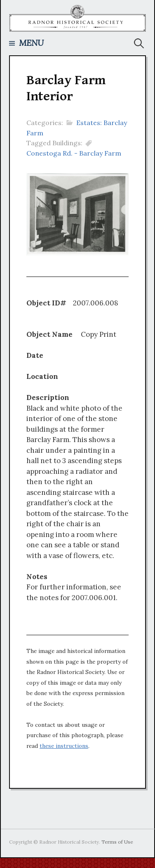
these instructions (64, 746)
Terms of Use (117, 842)
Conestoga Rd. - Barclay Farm (74, 153)
